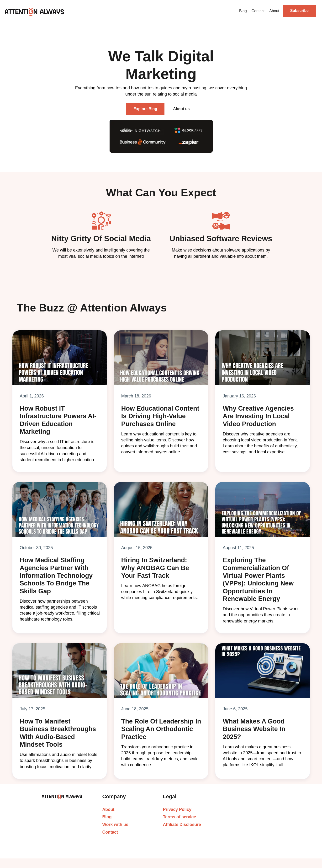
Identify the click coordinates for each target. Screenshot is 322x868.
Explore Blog (145, 109)
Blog (243, 11)
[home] (34, 12)
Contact (258, 11)
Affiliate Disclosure (182, 825)
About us (181, 109)
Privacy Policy (177, 809)
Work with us (115, 825)
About (274, 11)
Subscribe (299, 11)
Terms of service (180, 817)
